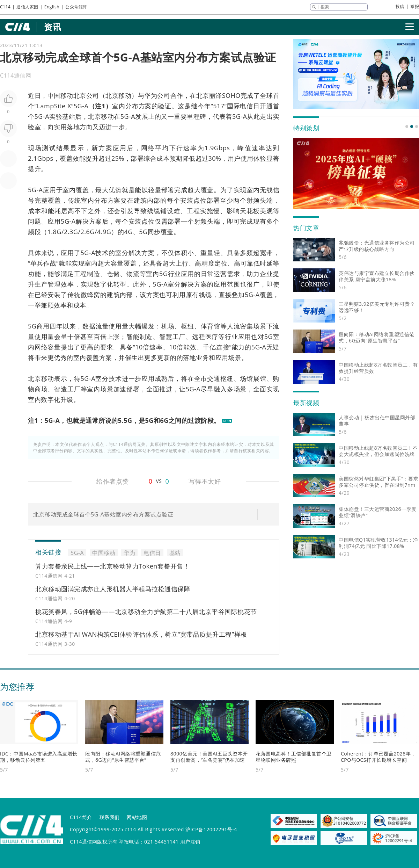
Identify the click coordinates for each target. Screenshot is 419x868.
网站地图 (137, 817)
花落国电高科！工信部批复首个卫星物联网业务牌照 (294, 757)
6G (90, 232)
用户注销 (190, 842)
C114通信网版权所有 (94, 842)
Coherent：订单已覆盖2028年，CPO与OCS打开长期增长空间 (378, 757)
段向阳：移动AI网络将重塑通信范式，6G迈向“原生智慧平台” (123, 757)
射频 (253, 200)
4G (128, 232)
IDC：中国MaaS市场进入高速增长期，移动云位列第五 (39, 757)
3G (74, 232)
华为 (151, 95)
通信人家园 (27, 7)
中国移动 (60, 95)
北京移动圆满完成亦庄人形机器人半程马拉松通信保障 (113, 589)
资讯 (53, 27)
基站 (69, 116)
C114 (5, 7)
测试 (49, 148)
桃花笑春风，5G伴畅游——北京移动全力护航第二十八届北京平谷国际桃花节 (146, 612)
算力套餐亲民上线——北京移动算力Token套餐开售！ (112, 566)
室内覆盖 (76, 190)
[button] (407, 126)
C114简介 (81, 817)
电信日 (250, 106)
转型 (120, 284)
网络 (148, 148)
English (52, 7)
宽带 (266, 253)
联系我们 (110, 817)
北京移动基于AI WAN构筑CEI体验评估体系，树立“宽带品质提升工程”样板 (141, 634)
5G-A (81, 106)
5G (143, 232)
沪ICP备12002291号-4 (211, 829)
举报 (415, 6)
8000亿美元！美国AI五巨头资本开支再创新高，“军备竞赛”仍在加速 (209, 757)
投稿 (400, 6)
